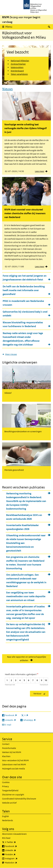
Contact (6, 744)
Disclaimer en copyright (13, 795)
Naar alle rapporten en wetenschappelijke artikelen (27, 659)
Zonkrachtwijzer (18, 64)
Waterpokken (17, 67)
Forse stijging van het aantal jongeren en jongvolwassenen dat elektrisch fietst (25, 278)
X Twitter (17, 842)
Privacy (5, 786)
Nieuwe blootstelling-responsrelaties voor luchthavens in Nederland (23, 324)
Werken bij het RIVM (12, 752)
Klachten (6, 756)
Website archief (9, 803)
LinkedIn (17, 850)
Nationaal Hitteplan (20, 61)
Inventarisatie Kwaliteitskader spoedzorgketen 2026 (22, 527)
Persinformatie (9, 748)
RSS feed (6, 838)
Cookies (6, 782)
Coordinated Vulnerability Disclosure (19, 799)
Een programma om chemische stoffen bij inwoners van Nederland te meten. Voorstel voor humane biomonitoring (25, 563)
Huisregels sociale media (13, 769)
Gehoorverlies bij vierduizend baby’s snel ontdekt (25, 314)
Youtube (16, 854)
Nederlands (7, 820)
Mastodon (17, 863)
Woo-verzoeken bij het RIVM (15, 760)
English (6, 816)
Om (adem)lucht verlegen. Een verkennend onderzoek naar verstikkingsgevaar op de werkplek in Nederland (26, 580)
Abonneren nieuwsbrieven (14, 834)
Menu (9, 27)
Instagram (17, 859)
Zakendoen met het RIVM (14, 764)
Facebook (17, 846)
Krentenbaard (17, 71)
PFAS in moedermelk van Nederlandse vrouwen (23, 303)
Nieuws (7, 89)
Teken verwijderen (19, 74)
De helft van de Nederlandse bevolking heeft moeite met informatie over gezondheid (24, 290)
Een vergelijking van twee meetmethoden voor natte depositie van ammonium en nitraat (26, 596)
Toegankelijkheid (10, 790)
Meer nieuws (11, 354)
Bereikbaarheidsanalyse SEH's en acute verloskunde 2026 (24, 517)
